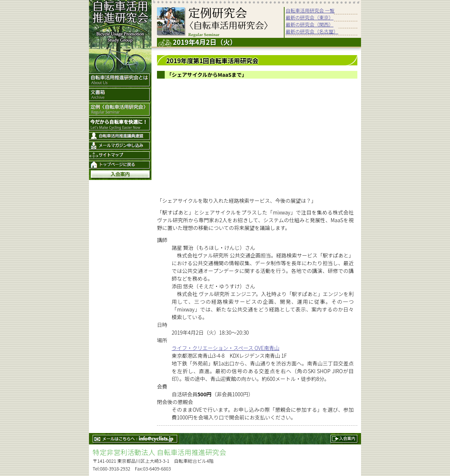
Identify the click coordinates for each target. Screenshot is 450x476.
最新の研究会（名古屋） (312, 31)
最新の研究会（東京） (310, 17)
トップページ (120, 166)
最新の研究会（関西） (310, 24)
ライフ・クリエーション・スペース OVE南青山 (226, 348)
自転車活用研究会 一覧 (310, 10)
